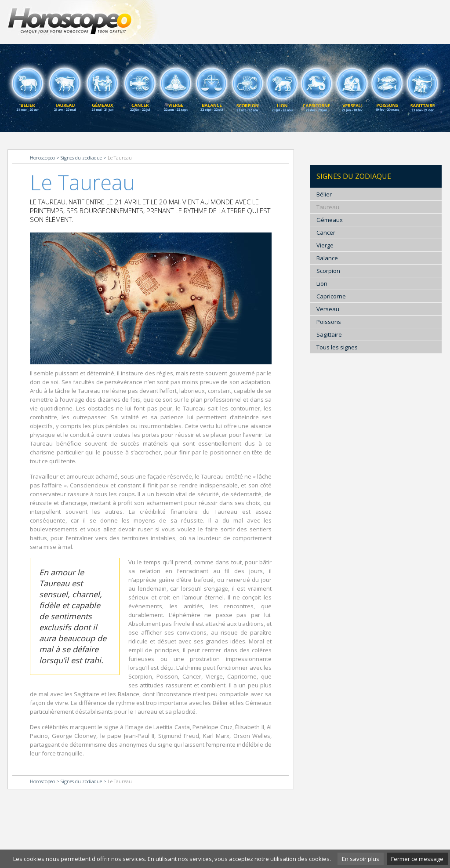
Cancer (326, 232)
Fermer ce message (417, 859)
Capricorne (331, 296)
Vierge (325, 245)
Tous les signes (337, 347)
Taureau (328, 207)
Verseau (328, 309)
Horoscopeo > (45, 158)
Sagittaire (329, 334)
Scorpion (328, 271)
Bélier (324, 194)
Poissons (329, 322)
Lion (322, 283)
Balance (327, 258)
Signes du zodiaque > (84, 158)
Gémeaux (330, 220)
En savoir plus (361, 859)
